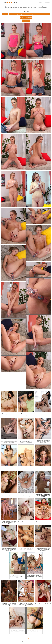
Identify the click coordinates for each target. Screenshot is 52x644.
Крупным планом (28, 17)
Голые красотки (12, 14)
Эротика (22, 17)
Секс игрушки (38, 14)
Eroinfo (10, 2)
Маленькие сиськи (46, 14)
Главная (19, 639)
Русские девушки (20, 14)
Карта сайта (25, 639)
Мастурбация (27, 14)
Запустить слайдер (26, 21)
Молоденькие (5, 14)
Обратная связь (31, 639)
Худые (33, 14)
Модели (41, 2)
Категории (48, 2)
